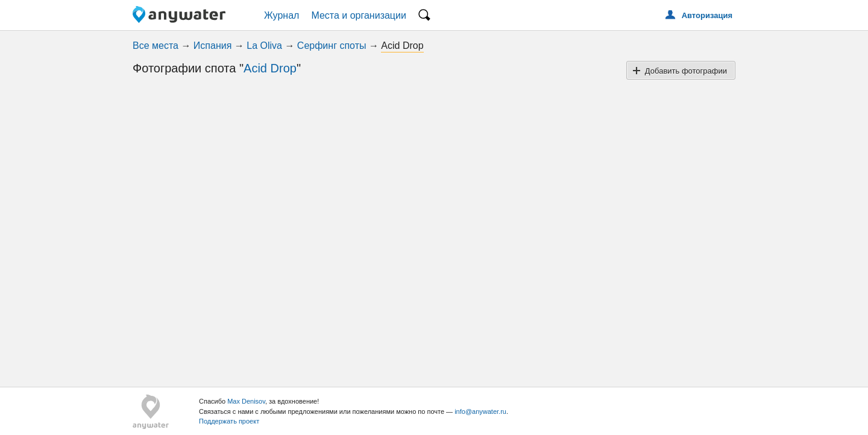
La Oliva (264, 46)
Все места (156, 46)
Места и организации (359, 15)
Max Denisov (246, 401)
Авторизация (707, 15)
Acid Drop (270, 68)
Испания (213, 46)
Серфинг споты (332, 46)
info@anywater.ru (480, 411)
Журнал (281, 15)
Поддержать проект (229, 421)
